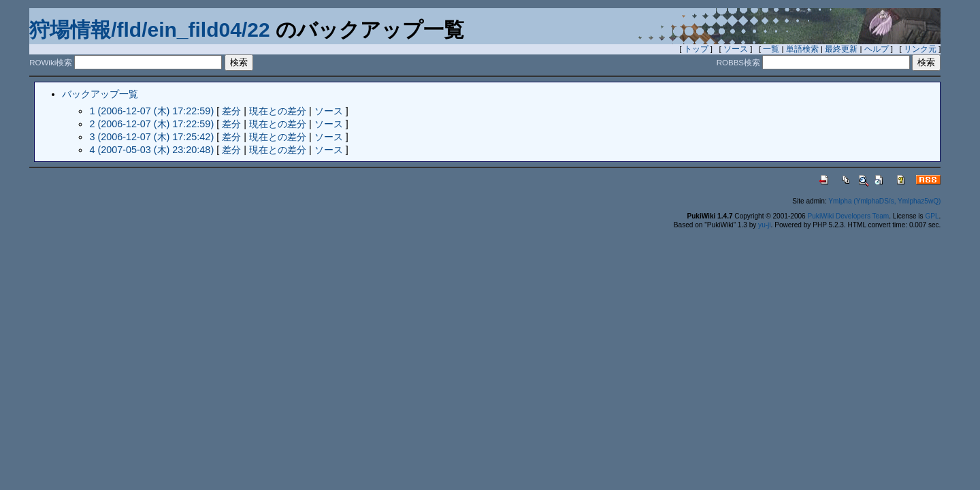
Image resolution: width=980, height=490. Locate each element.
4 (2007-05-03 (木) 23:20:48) (151, 150)
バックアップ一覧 (100, 94)
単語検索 (802, 49)
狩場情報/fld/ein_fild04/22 (149, 30)
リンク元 (920, 49)
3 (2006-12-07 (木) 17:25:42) (151, 137)
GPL (932, 216)
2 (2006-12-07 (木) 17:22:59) (151, 124)
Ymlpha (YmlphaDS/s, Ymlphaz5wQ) (884, 201)
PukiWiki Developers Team (849, 216)
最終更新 (841, 49)
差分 (231, 111)
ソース (736, 49)
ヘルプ (877, 49)
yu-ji (764, 225)
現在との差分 (278, 111)
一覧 (771, 49)
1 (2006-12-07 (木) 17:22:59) (151, 111)
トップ (696, 49)
